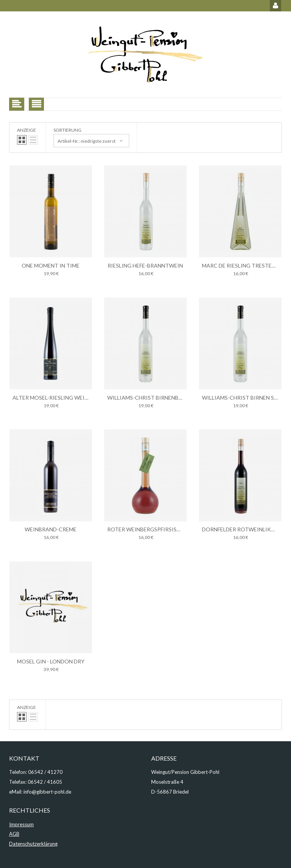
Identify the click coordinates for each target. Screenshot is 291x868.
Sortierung (67, 130)
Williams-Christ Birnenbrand (150, 398)
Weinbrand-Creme (51, 529)
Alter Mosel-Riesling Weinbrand (59, 398)
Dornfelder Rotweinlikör (240, 529)
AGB (14, 834)
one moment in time (51, 265)
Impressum (21, 824)
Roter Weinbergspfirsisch (146, 529)
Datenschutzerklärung (33, 844)
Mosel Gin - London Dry (51, 661)
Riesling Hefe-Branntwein (145, 265)
